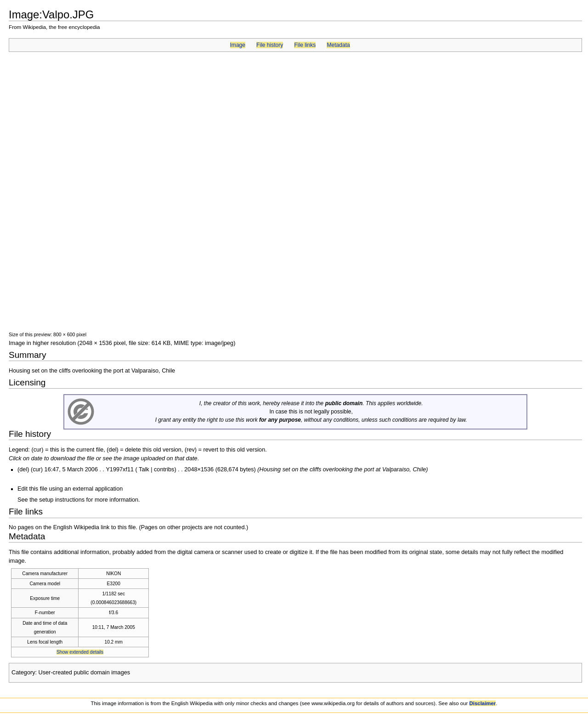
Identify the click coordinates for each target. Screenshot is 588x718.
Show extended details (80, 652)
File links (305, 45)
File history (270, 45)
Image (238, 45)
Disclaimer (483, 703)
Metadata (338, 45)
